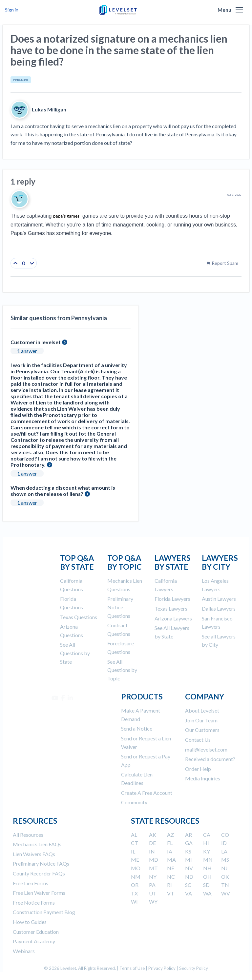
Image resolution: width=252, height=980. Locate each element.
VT (171, 893)
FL (170, 843)
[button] (239, 10)
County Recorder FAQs (39, 873)
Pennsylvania (21, 80)
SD (206, 885)
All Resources (28, 835)
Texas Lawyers (171, 608)
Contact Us (198, 740)
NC (171, 877)
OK (225, 877)
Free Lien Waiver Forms (39, 893)
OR (135, 885)
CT (135, 843)
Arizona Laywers (173, 618)
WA (207, 893)
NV (189, 868)
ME (135, 860)
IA (170, 851)
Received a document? (210, 759)
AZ (170, 835)
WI (134, 902)
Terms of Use (132, 968)
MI (189, 860)
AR (189, 835)
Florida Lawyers (172, 599)
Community (134, 802)
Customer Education (36, 932)
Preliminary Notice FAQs (41, 863)
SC (188, 885)
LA (224, 851)
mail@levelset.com (206, 749)
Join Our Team (201, 720)
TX (134, 893)
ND (189, 877)
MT (153, 868)
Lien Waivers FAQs (34, 854)
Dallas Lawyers (219, 608)
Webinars (24, 951)
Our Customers (202, 730)
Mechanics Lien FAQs (37, 844)
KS (188, 851)
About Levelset (202, 710)
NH (207, 868)
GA (189, 843)
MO (136, 868)
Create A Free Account (147, 793)
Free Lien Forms (31, 883)
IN (152, 851)
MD (154, 860)
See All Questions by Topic (122, 670)
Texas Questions (79, 617)
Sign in (12, 10)
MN (208, 860)
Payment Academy (34, 941)
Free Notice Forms (34, 902)
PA (152, 885)
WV (226, 893)
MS (225, 860)
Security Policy (194, 968)
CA (207, 835)
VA (189, 893)
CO (225, 835)
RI (169, 885)
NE (171, 868)
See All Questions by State (75, 653)
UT (153, 893)
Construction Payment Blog (44, 912)
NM (136, 877)
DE (152, 843)
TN (225, 885)
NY (153, 877)
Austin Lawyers (219, 599)
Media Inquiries (203, 778)
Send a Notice (137, 728)
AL (134, 835)
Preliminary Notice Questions (120, 607)
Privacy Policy (162, 968)
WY (153, 902)
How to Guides (30, 922)
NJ (224, 868)
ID (224, 843)
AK (153, 835)
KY (207, 851)
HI (206, 843)
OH (207, 877)
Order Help (198, 769)
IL (133, 851)
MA (171, 860)
